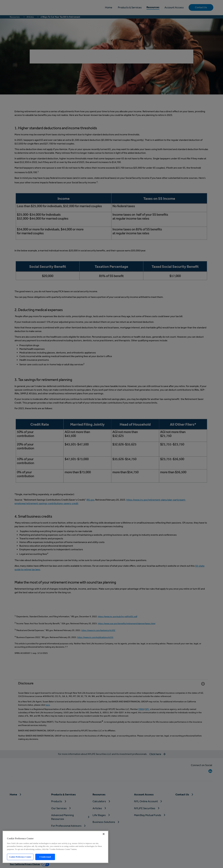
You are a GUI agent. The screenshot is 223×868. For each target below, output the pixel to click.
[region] (55, 847)
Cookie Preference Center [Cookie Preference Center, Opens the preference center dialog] (20, 857)
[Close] (104, 834)
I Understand (45, 857)
